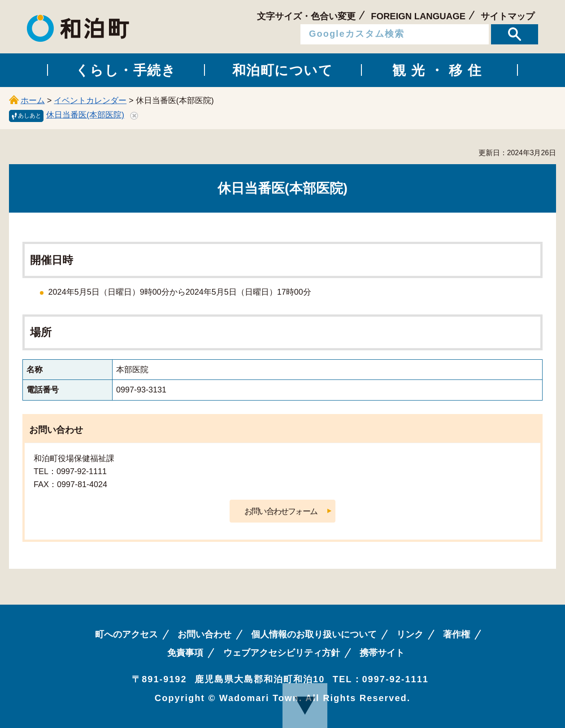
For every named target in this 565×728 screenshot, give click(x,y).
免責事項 (185, 653)
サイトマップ (508, 16)
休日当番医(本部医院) (85, 115)
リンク (410, 634)
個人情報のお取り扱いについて (314, 634)
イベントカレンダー (90, 100)
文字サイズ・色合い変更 (306, 16)
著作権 (456, 634)
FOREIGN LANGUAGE (418, 16)
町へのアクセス (126, 634)
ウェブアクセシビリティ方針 (282, 653)
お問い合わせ (204, 634)
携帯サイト (382, 653)
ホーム (33, 100)
